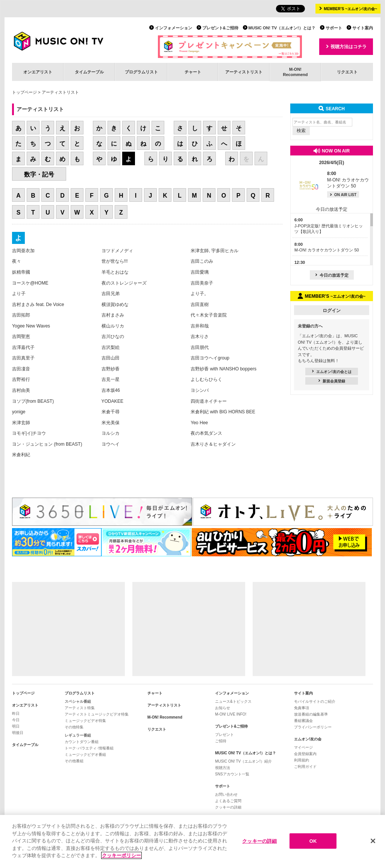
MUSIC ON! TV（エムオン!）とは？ (282, 28)
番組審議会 (303, 721)
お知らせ (223, 708)
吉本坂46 (111, 390)
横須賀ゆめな (115, 305)
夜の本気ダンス (206, 433)
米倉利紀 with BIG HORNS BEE (223, 412)
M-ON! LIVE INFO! (231, 714)
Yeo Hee (199, 423)
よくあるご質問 (228, 801)
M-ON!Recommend (295, 72)
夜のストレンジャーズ (124, 283)
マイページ (303, 747)
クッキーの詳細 (228, 807)
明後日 (18, 733)
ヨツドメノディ (117, 251)
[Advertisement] (68, 629)
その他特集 (74, 727)
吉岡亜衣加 (23, 251)
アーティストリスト (244, 72)
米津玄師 (21, 423)
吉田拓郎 (21, 315)
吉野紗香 (111, 369)
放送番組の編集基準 (311, 714)
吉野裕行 (21, 379)
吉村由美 (21, 390)
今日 (16, 720)
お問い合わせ (226, 794)
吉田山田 (111, 358)
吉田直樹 (200, 305)
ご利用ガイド (305, 767)
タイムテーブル (89, 72)
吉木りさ (200, 337)
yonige (19, 412)
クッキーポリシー (121, 856)
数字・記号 (39, 174)
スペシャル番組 (78, 701)
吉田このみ (202, 261)
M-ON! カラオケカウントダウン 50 (348, 180)
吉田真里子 (23, 358)
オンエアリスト (38, 72)
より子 (19, 294)
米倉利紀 (21, 455)
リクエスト (347, 72)
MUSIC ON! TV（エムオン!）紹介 (243, 761)
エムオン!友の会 (308, 739)
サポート (334, 28)
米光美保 (111, 423)
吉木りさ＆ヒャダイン (213, 444)
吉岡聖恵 (21, 337)
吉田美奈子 (202, 283)
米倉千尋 (111, 412)
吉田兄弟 (111, 294)
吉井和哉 (200, 326)
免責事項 (302, 708)
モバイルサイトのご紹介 (315, 701)
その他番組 (74, 761)
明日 (16, 726)
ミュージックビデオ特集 (85, 721)
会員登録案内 (305, 754)
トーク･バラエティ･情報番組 (89, 748)
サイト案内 (363, 28)
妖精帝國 (21, 272)
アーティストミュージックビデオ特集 (97, 714)
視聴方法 (223, 768)
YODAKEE (112, 401)
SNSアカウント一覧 (232, 774)
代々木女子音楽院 (209, 315)
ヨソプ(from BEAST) (33, 401)
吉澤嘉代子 (23, 347)
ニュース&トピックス (233, 701)
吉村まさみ (113, 315)
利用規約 (302, 760)
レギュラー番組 (78, 735)
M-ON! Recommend (165, 717)
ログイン (332, 311)
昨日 (16, 713)
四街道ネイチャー (209, 401)
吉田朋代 (200, 347)
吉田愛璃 (200, 272)
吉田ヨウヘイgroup (210, 358)
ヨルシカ (111, 433)
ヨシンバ (200, 390)
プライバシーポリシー (313, 727)
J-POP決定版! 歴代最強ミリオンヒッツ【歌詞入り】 (329, 226)
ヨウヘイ (111, 444)
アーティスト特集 (80, 708)
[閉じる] (373, 841)
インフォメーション (174, 28)
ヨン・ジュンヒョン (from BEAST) (47, 444)
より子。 (200, 294)
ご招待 (221, 741)
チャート (193, 72)
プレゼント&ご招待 (220, 28)
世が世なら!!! (115, 261)
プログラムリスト (141, 72)
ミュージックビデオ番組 (85, 755)
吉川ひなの (113, 337)
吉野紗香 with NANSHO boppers (224, 369)
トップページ (24, 92)
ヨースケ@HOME (30, 283)
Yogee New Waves (31, 326)
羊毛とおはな (115, 272)
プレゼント (224, 735)
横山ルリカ (113, 326)
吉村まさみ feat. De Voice (38, 305)
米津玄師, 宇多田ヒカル (214, 251)
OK (313, 841)
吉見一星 (111, 379)
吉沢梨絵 (111, 347)
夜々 (17, 261)
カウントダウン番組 (82, 742)
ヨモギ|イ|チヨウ (29, 433)
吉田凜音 (21, 369)
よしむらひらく (206, 379)
